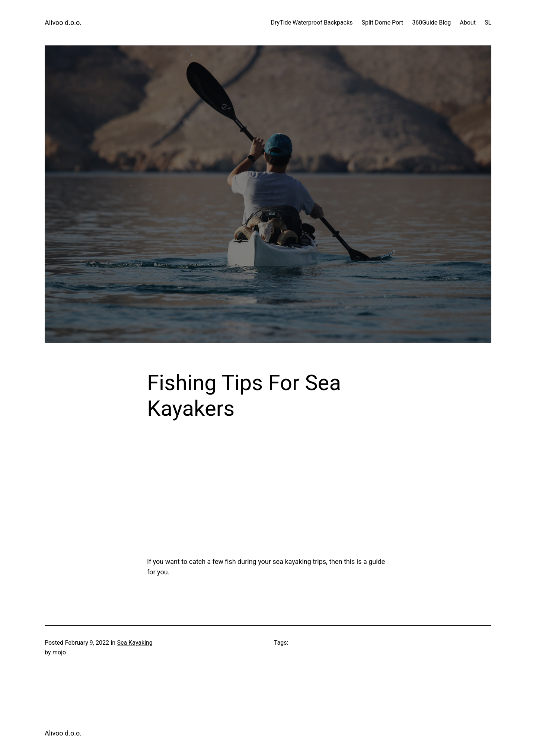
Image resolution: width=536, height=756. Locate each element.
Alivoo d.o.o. (63, 23)
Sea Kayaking (135, 643)
